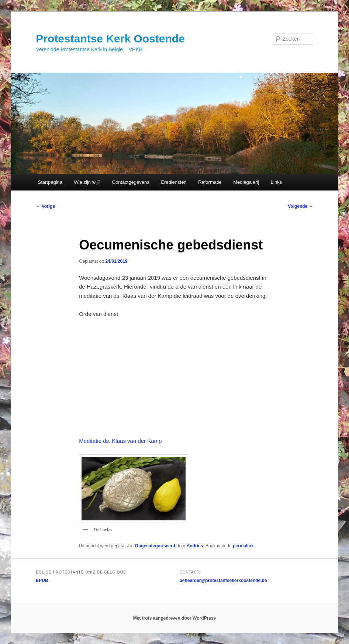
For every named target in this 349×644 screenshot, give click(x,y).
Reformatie (210, 182)
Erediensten (174, 182)
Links (276, 182)
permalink (244, 546)
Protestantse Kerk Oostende (110, 39)
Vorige (45, 206)
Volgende (300, 206)
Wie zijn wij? (87, 182)
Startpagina (50, 182)
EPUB (42, 581)
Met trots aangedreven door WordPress (175, 618)
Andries (195, 546)
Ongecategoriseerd (155, 546)
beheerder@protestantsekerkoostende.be (223, 581)
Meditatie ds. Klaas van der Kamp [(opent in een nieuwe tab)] (120, 441)
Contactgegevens (131, 182)
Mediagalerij (246, 182)
